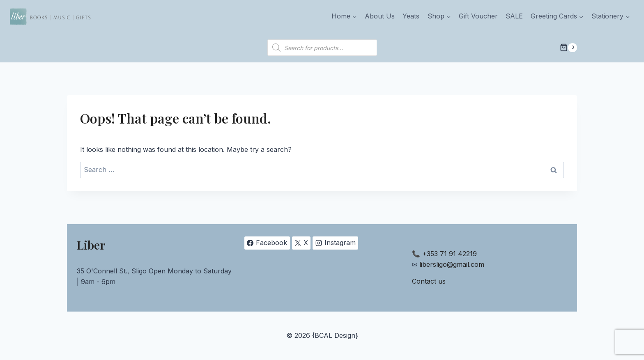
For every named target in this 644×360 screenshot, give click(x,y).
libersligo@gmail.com (452, 264)
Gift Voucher (478, 16)
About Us (380, 16)
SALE (514, 16)
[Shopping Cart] (568, 48)
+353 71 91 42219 (450, 254)
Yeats (411, 16)
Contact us (429, 281)
